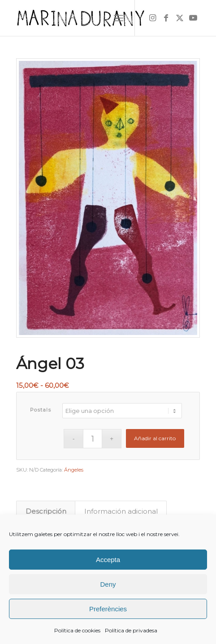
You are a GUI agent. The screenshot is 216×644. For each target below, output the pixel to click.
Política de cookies (77, 630)
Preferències (108, 609)
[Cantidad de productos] (93, 439)
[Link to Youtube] (193, 18)
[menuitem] (119, 18)
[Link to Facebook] (166, 18)
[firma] (90, 18)
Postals (41, 410)
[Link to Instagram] (153, 18)
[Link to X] (180, 18)
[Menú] (119, 18)
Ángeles (74, 470)
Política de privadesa (131, 630)
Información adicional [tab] (121, 511)
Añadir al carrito (155, 438)
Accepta (108, 560)
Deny (108, 584)
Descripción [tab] (46, 511)
